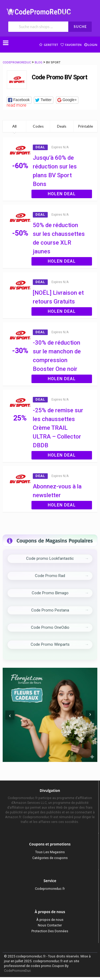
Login (91, 44)
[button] (19, 100)
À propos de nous (50, 920)
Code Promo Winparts (50, 644)
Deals (62, 126)
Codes (38, 126)
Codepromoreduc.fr (50, 889)
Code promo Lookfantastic (50, 558)
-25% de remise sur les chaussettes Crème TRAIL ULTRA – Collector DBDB (58, 428)
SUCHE (80, 27)
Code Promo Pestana (50, 610)
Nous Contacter (50, 925)
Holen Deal (62, 194)
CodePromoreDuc (17, 971)
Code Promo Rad (50, 576)
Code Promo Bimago (50, 593)
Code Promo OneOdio (50, 627)
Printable (85, 126)
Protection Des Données (50, 931)
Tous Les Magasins (50, 852)
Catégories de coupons (50, 858)
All (14, 126)
